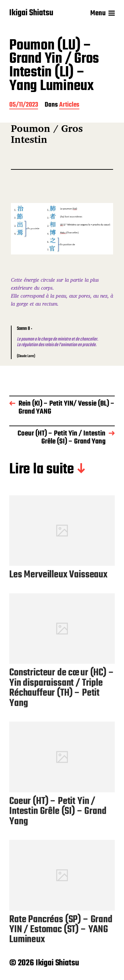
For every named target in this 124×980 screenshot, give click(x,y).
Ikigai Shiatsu (31, 13)
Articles (69, 105)
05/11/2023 (24, 105)
